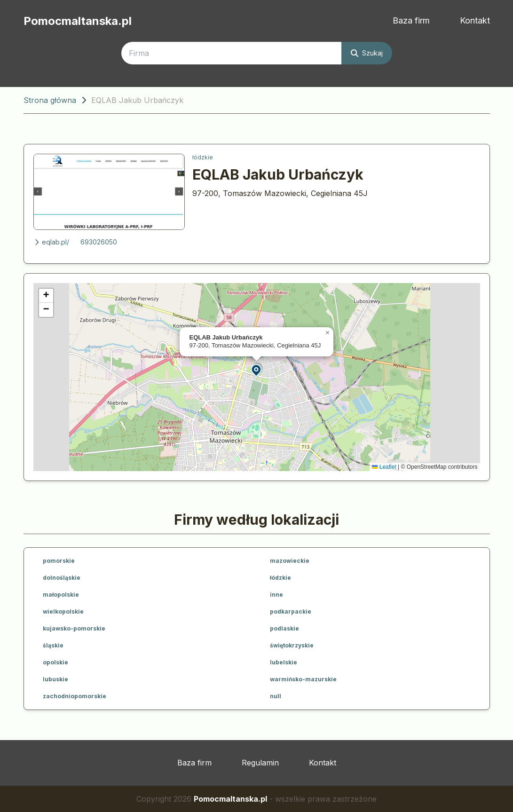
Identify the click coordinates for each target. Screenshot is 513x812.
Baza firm (411, 20)
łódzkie (203, 157)
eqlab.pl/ (51, 242)
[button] (257, 370)
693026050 (99, 242)
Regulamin (260, 763)
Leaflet (384, 467)
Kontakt (475, 20)
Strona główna (50, 100)
